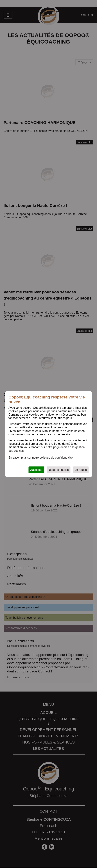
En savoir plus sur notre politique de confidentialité (41, 458)
